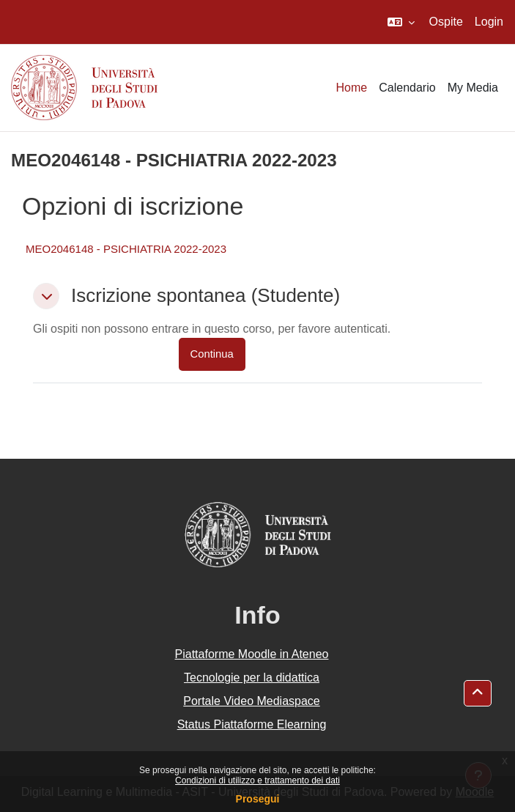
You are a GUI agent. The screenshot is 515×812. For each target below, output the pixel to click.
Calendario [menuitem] (407, 88)
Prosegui (258, 799)
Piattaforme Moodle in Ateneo (252, 654)
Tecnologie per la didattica (252, 678)
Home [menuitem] (352, 88)
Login (489, 22)
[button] (401, 22)
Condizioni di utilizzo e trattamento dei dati (257, 780)
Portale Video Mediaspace (252, 701)
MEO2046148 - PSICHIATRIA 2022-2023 (126, 249)
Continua (212, 354)
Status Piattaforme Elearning (252, 724)
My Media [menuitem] (473, 88)
